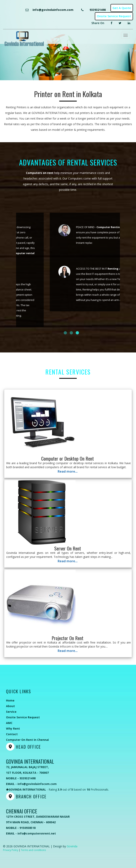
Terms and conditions (33, 850)
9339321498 (98, 10)
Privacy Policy (11, 850)
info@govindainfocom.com (53, 10)
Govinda (72, 846)
